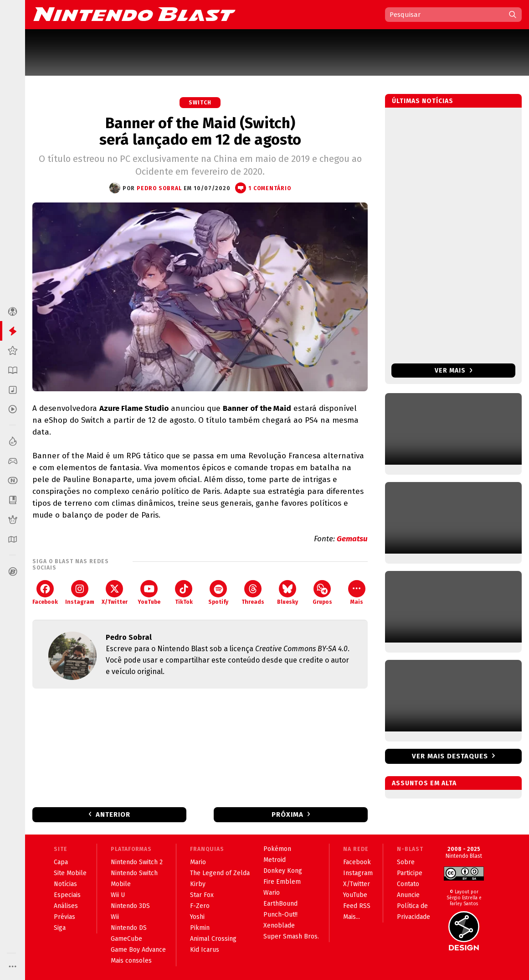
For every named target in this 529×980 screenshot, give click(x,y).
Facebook (45, 593)
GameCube (126, 939)
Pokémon (277, 849)
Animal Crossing (213, 939)
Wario (272, 893)
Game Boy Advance (138, 950)
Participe (410, 873)
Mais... (352, 917)
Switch (200, 103)
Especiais (67, 895)
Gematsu (352, 539)
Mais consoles (131, 961)
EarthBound (280, 904)
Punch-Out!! (280, 915)
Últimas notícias (423, 101)
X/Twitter (115, 593)
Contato (408, 884)
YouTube (149, 593)
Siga (60, 928)
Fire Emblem (282, 882)
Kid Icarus (205, 950)
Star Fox (202, 895)
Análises (66, 906)
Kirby (198, 884)
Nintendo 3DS (130, 906)
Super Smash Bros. (291, 936)
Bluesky (288, 593)
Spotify (218, 593)
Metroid (275, 860)
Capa (61, 862)
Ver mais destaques (450, 756)
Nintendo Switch (134, 873)
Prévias (64, 917)
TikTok (184, 593)
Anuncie (408, 895)
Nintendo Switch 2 (137, 862)
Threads (253, 593)
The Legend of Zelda (220, 873)
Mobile (121, 884)
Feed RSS (357, 906)
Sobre (406, 862)
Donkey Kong (283, 871)
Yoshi (197, 917)
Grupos (322, 593)
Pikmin (200, 928)
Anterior (113, 814)
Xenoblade (279, 926)
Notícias (65, 884)
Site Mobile (70, 873)
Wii (115, 917)
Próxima (288, 814)
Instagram (80, 593)
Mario (198, 862)
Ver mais (454, 371)
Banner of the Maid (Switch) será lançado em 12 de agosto (200, 131)
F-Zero (200, 906)
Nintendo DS (129, 928)
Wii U (118, 895)
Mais (357, 593)
